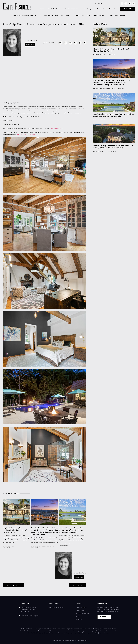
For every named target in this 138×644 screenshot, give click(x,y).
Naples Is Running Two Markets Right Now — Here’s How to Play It (15, 530)
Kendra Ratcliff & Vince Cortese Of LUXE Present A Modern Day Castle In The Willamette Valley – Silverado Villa (112, 83)
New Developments (72, 9)
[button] (60, 43)
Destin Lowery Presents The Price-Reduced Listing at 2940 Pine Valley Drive (113, 147)
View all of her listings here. (26, 134)
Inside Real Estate (54, 9)
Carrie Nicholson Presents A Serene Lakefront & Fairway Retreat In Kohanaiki (71, 530)
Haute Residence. (68, 640)
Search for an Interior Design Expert (90, 15)
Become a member (118, 15)
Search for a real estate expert (25, 15)
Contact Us (101, 9)
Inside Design (88, 9)
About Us (112, 9)
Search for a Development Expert (57, 15)
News (42, 9)
